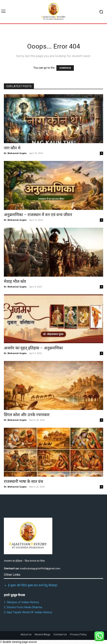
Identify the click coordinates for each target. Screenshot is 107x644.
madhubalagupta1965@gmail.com (40, 568)
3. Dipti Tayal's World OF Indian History (28, 612)
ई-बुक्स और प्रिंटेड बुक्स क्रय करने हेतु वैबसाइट (33, 585)
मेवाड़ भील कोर (15, 281)
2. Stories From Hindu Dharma (23, 607)
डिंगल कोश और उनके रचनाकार (27, 415)
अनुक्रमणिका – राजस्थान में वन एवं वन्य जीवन (38, 215)
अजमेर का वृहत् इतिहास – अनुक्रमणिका (33, 348)
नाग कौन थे (12, 148)
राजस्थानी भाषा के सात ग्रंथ (23, 482)
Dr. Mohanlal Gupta (15, 153)
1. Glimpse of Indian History (21, 602)
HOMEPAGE (65, 68)
